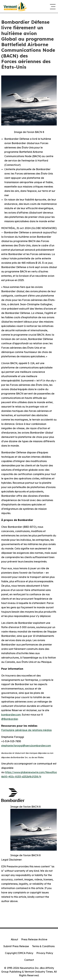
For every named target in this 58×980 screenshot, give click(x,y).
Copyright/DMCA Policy (19, 953)
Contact (29, 960)
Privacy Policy (45, 953)
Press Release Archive (34, 939)
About (14, 939)
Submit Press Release (16, 946)
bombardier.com (11, 715)
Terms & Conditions (43, 946)
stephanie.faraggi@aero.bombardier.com (26, 746)
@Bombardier (10, 719)
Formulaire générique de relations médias (26, 730)
